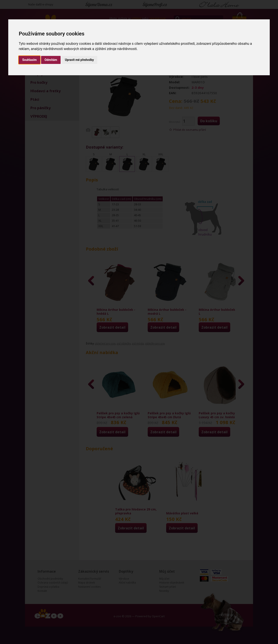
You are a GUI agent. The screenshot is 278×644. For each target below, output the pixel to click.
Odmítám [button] (51, 60)
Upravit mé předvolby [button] (79, 60)
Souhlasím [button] (29, 60)
